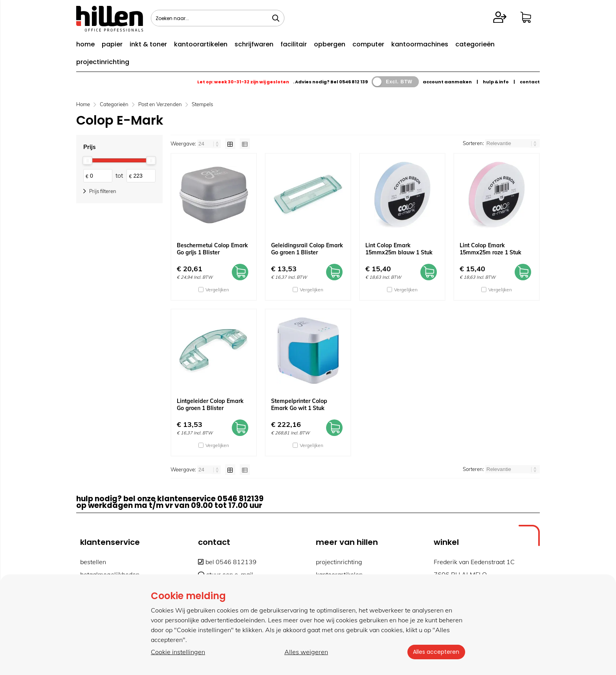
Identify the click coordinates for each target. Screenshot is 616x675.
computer (368, 44)
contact (530, 82)
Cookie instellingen (178, 652)
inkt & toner (148, 44)
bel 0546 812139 (227, 562)
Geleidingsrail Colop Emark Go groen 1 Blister (307, 249)
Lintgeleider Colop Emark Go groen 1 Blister (210, 405)
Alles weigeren (306, 652)
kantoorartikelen (201, 44)
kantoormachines (420, 44)
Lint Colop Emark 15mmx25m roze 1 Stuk (490, 249)
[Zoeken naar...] (276, 18)
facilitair (294, 44)
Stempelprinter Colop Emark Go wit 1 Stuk (299, 405)
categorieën (475, 44)
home (85, 44)
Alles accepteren (436, 652)
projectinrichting (103, 62)
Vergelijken (217, 290)
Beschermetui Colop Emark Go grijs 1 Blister (212, 249)
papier (112, 44)
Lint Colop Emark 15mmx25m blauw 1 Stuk (399, 249)
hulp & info (496, 82)
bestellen (93, 562)
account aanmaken (447, 82)
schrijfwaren (254, 44)
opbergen (330, 44)
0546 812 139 (353, 82)
